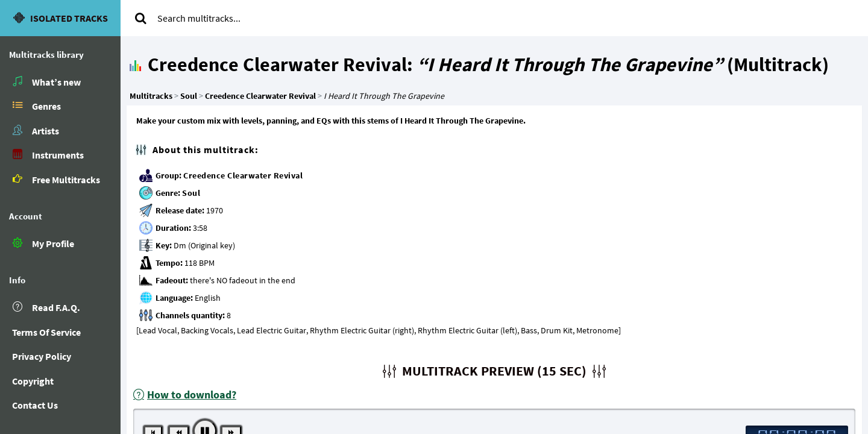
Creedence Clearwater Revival (243, 175)
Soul (191, 193)
